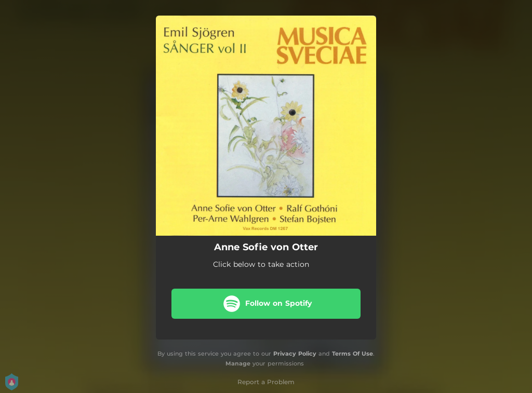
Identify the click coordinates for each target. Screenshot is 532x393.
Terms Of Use (353, 354)
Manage (238, 363)
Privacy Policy (295, 354)
